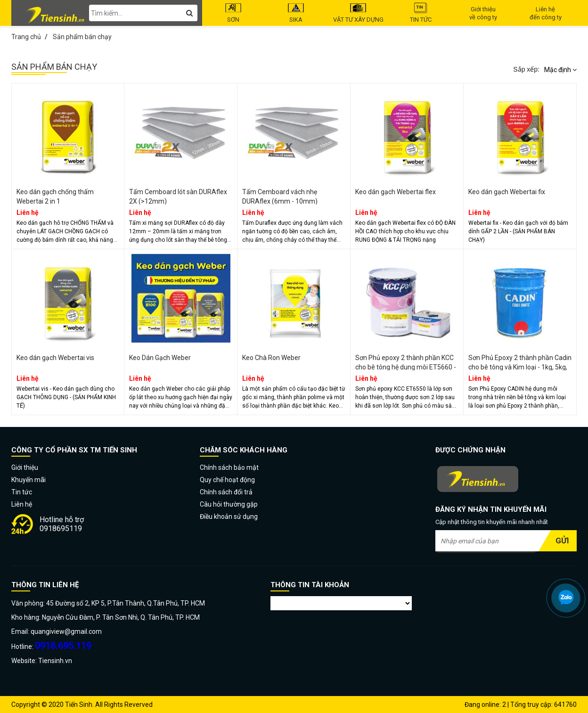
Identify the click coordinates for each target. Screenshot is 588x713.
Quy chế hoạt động (227, 480)
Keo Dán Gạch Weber (160, 358)
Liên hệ (22, 504)
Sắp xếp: (526, 69)
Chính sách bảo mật (229, 467)
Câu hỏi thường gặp (229, 504)
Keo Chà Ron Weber (271, 358)
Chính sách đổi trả (226, 492)
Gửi (562, 541)
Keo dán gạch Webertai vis (55, 358)
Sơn (233, 13)
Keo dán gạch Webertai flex (396, 192)
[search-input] (143, 13)
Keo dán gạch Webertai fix (507, 192)
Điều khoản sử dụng (229, 516)
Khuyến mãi (29, 480)
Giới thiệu (25, 467)
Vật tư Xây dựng (358, 13)
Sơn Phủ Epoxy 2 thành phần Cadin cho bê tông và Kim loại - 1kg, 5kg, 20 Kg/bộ (520, 367)
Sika (296, 13)
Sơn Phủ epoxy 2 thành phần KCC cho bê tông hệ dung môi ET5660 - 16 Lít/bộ (406, 367)
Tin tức (421, 13)
